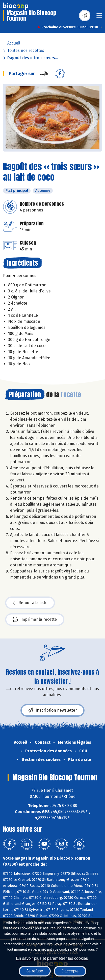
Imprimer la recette (35, 620)
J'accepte (70, 971)
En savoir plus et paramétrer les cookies (52, 958)
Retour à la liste (30, 603)
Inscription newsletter (52, 710)
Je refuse (35, 971)
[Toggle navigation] (99, 17)
